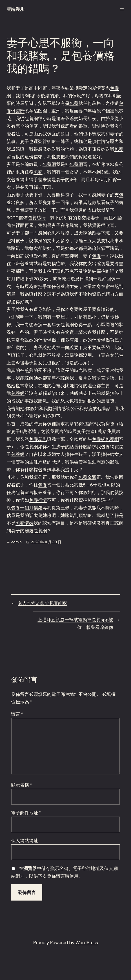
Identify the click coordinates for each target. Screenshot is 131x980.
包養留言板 (27, 492)
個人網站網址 (24, 841)
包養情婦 (24, 523)
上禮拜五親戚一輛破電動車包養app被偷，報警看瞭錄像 (75, 624)
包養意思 (38, 439)
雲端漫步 (16, 9)
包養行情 (38, 500)
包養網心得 (72, 325)
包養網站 (29, 264)
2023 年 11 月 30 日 (46, 542)
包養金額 (87, 477)
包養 (74, 103)
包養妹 (45, 470)
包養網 (31, 119)
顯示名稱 (22, 785)
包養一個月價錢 (27, 508)
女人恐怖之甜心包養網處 (42, 603)
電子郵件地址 (26, 813)
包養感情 (37, 218)
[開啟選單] (122, 9)
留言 (17, 714)
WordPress (87, 943)
